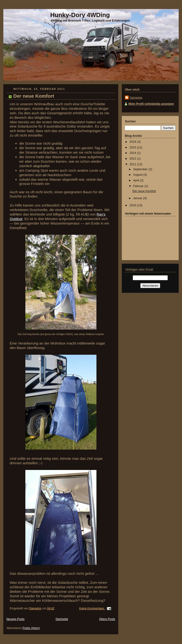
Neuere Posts (15, 619)
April (137, 180)
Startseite (62, 619)
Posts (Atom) (31, 628)
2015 (133, 147)
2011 (133, 164)
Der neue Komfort (34, 96)
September (141, 169)
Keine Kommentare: (92, 608)
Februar (139, 186)
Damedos (136, 98)
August (138, 175)
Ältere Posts (107, 619)
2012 (133, 159)
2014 (133, 153)
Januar (138, 198)
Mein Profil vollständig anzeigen (151, 104)
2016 (133, 142)
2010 (133, 205)
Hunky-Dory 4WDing (80, 15)
